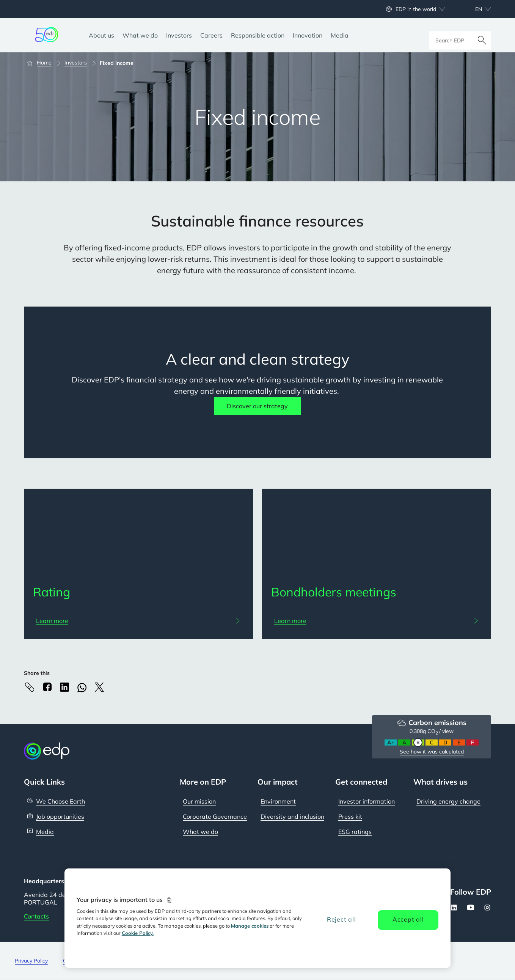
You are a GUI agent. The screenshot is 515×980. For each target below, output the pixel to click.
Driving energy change (448, 801)
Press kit (350, 816)
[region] (258, 918)
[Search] (482, 35)
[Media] (340, 35)
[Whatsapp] (82, 688)
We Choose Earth (60, 801)
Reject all (342, 919)
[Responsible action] (258, 35)
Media (45, 832)
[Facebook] (47, 687)
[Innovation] (308, 35)
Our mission (199, 801)
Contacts (36, 916)
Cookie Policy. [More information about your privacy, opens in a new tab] (138, 933)
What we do (200, 832)
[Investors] (179, 35)
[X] (99, 687)
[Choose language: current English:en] (475, 9)
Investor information (367, 801)
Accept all (408, 919)
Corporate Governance (215, 816)
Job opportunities (60, 816)
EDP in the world (416, 9)
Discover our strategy (257, 406)
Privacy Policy (31, 961)
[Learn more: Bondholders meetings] (377, 621)
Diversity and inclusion (292, 816)
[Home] (43, 63)
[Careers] (211, 35)
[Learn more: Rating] (138, 621)
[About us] (101, 35)
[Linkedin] (64, 687)
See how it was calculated (432, 752)
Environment (278, 801)
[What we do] (140, 35)
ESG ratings (355, 832)
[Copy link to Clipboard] (30, 687)
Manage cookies (250, 926)
